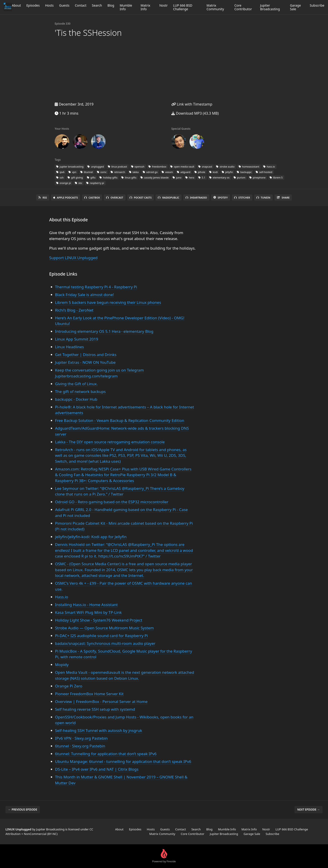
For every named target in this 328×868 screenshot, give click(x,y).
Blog (111, 5)
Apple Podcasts (66, 198)
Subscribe (317, 5)
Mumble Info (126, 7)
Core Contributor (243, 7)
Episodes (33, 5)
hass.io (269, 167)
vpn (72, 172)
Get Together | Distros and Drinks (86, 355)
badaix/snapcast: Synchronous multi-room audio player (105, 643)
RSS (43, 198)
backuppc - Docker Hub (76, 399)
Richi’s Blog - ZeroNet (74, 310)
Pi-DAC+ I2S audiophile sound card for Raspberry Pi (101, 636)
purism (240, 177)
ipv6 (60, 172)
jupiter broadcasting (70, 167)
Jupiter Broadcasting (270, 7)
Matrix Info (145, 7)
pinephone (258, 177)
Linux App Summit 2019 (77, 339)
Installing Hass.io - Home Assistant (86, 605)
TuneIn (263, 198)
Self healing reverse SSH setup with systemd (95, 709)
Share (283, 198)
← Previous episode (23, 810)
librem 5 (276, 177)
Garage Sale (295, 7)
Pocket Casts (141, 198)
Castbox (92, 198)
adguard (184, 172)
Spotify (221, 198)
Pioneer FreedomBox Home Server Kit (89, 694)
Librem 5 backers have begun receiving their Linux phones (108, 302)
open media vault (182, 167)
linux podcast (118, 167)
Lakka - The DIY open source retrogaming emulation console (110, 442)
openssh (138, 167)
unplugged (96, 167)
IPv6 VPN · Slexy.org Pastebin (81, 738)
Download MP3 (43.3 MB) (195, 113)
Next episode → (309, 810)
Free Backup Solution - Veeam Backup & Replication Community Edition (120, 420)
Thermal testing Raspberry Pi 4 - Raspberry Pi (96, 287)
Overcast (115, 198)
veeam (167, 172)
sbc (79, 183)
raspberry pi (95, 183)
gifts (91, 177)
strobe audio (225, 167)
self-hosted (264, 172)
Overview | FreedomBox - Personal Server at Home (101, 701)
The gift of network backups (81, 391)
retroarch (118, 172)
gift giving (75, 177)
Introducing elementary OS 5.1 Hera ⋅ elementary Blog (104, 331)
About (16, 5)
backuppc (244, 172)
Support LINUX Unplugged (73, 258)
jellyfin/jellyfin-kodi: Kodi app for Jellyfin (91, 537)
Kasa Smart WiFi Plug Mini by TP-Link (88, 612)
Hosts (49, 5)
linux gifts (129, 177)
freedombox (157, 167)
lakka (134, 172)
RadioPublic (169, 198)
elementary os (219, 177)
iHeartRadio (196, 198)
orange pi (64, 183)
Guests (64, 5)
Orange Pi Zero (69, 686)
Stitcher (242, 198)
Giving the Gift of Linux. (76, 384)
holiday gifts (108, 177)
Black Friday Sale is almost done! (85, 295)
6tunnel (87, 172)
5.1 (202, 177)
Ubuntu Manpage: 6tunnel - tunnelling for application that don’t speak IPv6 (123, 761)
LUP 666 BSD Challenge (183, 7)
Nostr (163, 5)
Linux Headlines (70, 347)
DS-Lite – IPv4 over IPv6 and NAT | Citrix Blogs (97, 769)
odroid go (150, 172)
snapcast (205, 167)
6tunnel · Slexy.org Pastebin (80, 746)
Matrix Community (215, 7)
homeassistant (249, 167)
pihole (200, 172)
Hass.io (62, 597)
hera (190, 177)
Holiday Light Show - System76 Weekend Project (99, 620)
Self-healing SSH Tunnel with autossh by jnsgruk (99, 730)
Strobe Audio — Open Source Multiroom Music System (105, 628)
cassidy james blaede (155, 177)
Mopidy (62, 665)
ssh (60, 177)
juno (177, 177)
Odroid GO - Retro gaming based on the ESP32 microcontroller (112, 502)
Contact (81, 5)
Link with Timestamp (192, 104)
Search (97, 5)
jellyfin (227, 172)
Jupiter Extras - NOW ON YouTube (85, 362)
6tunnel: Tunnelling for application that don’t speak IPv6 (106, 754)
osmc (102, 172)
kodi (214, 172)
